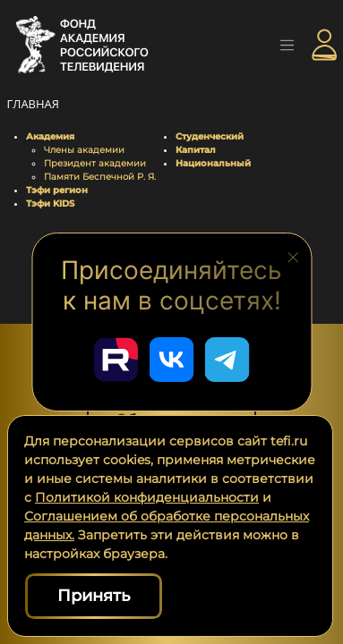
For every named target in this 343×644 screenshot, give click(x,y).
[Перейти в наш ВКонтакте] (172, 360)
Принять (94, 596)
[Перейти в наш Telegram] (227, 360)
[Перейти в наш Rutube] (116, 360)
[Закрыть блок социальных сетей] (293, 256)
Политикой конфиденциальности (147, 497)
